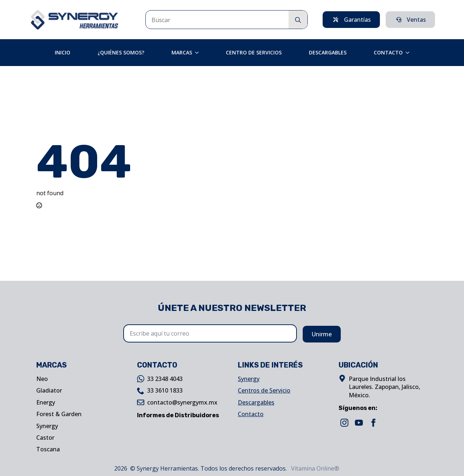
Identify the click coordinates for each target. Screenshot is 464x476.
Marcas (182, 52)
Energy (46, 402)
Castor (45, 438)
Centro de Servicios (254, 52)
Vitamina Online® (314, 468)
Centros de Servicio (264, 390)
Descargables (328, 52)
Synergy (47, 426)
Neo (42, 379)
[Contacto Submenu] (410, 53)
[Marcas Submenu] (199, 53)
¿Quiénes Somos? (121, 52)
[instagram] (344, 423)
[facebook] (373, 423)
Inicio (63, 52)
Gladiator (49, 390)
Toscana (48, 449)
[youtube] (359, 423)
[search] (298, 20)
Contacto (388, 52)
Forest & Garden (59, 414)
